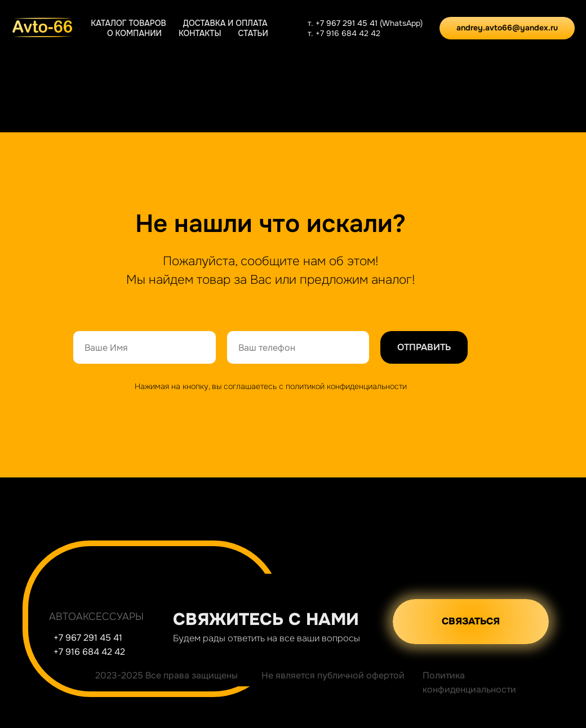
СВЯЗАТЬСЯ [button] (471, 621)
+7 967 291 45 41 (348, 23)
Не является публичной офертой (333, 675)
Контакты (200, 33)
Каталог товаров (128, 23)
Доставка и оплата (225, 23)
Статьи (253, 33)
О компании (134, 33)
